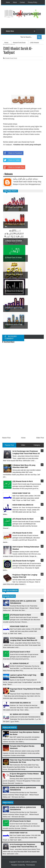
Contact (22, 2)
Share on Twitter (12, 160)
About (15, 2)
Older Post (40, 438)
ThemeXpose (30, 865)
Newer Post (6, 438)
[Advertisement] (25, 24)
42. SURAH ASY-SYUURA (20, 714)
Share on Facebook (13, 153)
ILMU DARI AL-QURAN (29, 862)
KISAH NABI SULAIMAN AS (20, 703)
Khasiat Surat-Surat (11, 58)
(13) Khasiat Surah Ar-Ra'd (20, 652)
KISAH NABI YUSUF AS (19, 626)
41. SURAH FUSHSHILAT (19, 663)
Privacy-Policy (33, 2)
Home (8, 2)
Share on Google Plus (14, 167)
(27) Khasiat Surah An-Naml (20, 615)
